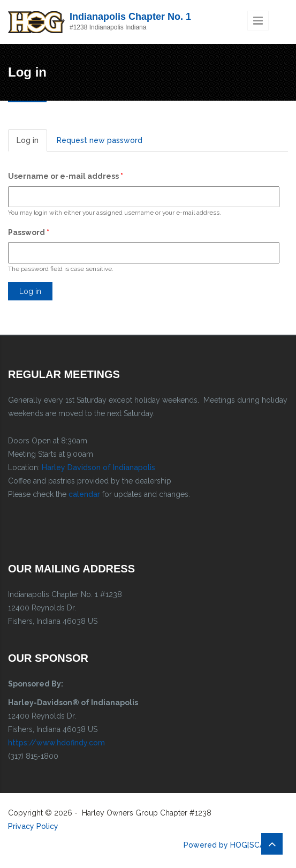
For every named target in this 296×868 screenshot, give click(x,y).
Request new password (100, 140)
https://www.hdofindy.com (56, 743)
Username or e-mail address (66, 176)
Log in (32, 143)
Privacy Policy (33, 826)
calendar (84, 494)
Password (29, 232)
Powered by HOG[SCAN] (228, 845)
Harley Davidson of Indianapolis (98, 467)
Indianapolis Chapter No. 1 (130, 17)
